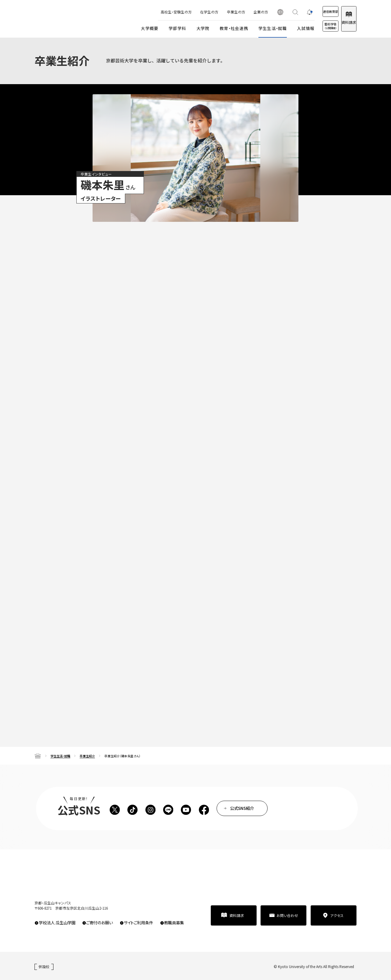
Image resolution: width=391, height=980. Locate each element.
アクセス (337, 915)
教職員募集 (174, 923)
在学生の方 (189, 12)
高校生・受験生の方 (156, 12)
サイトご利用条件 (138, 923)
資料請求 (344, 22)
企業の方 (241, 12)
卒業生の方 (216, 12)
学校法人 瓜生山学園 (57, 923)
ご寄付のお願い (99, 923)
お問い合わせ (287, 915)
